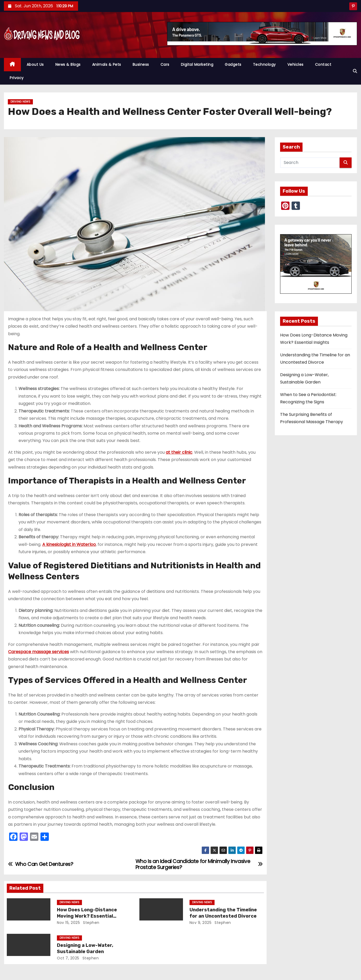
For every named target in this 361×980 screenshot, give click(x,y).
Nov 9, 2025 (201, 923)
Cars (165, 64)
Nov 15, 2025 (68, 923)
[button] (355, 71)
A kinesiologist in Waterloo (69, 544)
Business (141, 64)
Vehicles (295, 64)
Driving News (20, 102)
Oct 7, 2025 (68, 958)
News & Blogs (68, 64)
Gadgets (233, 64)
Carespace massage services (39, 652)
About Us (35, 64)
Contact (323, 64)
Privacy (17, 78)
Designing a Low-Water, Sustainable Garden (85, 948)
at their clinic (179, 452)
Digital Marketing (197, 64)
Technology (264, 64)
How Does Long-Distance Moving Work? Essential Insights (87, 916)
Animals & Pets (107, 64)
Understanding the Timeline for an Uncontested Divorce (223, 913)
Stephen (91, 923)
